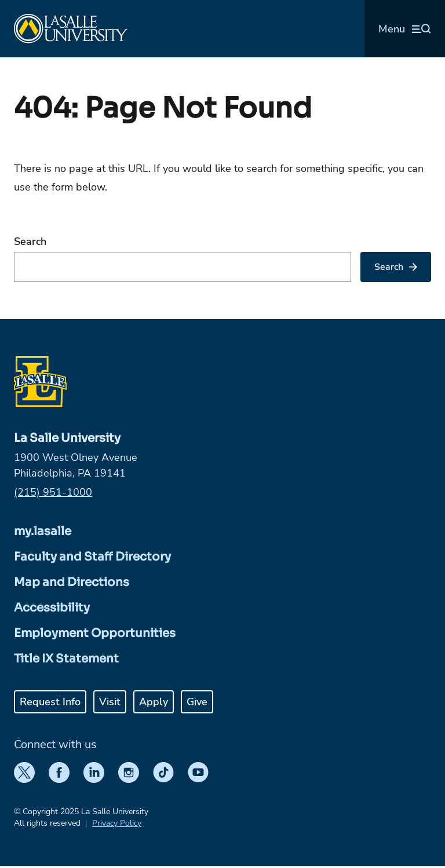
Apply (154, 702)
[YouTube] (198, 772)
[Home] (71, 29)
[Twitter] (24, 772)
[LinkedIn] (94, 772)
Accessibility (52, 608)
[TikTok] (163, 772)
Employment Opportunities (95, 633)
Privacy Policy (117, 823)
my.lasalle (43, 531)
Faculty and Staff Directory (92, 557)
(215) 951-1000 (53, 492)
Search (30, 241)
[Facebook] (59, 772)
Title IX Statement (66, 659)
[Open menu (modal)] (405, 29)
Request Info (50, 702)
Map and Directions (72, 582)
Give (197, 702)
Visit (110, 702)
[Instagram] (129, 772)
